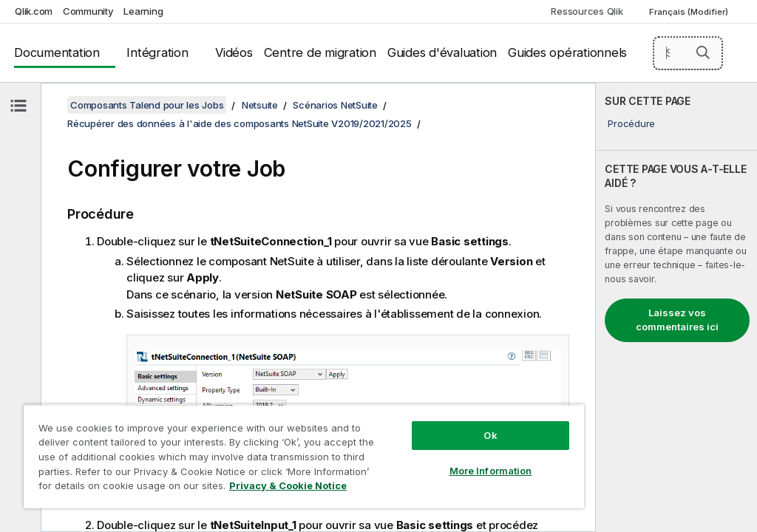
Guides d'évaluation (442, 52)
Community (88, 11)
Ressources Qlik (587, 11)
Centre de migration (320, 52)
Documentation (57, 52)
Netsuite (260, 105)
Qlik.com (34, 11)
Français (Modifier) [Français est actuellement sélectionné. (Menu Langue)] (690, 12)
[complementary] (676, 307)
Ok (490, 435)
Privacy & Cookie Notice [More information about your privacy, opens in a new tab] (288, 485)
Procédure (631, 123)
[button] (703, 52)
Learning (143, 11)
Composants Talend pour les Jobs (147, 105)
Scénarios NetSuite (335, 105)
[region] (304, 456)
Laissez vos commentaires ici (677, 320)
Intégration (157, 52)
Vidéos (234, 52)
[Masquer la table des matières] (18, 106)
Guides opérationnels (567, 52)
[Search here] (688, 53)
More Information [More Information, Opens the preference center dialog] (491, 471)
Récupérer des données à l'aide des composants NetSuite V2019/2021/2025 (240, 123)
